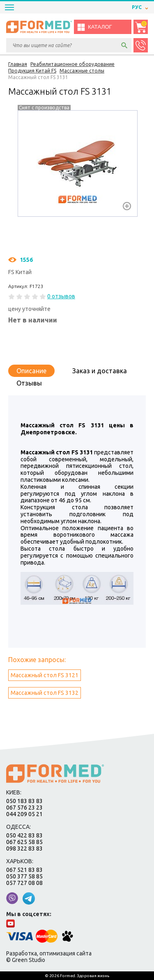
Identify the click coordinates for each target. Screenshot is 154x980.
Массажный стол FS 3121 (45, 675)
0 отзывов (61, 296)
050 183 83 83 (24, 801)
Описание (31, 371)
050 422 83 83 (24, 835)
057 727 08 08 (24, 883)
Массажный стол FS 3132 (45, 693)
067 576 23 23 (24, 808)
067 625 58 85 (24, 842)
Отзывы (29, 383)
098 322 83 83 (24, 848)
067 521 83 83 (24, 870)
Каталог (94, 27)
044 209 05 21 (24, 814)
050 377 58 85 (24, 876)
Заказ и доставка (100, 371)
